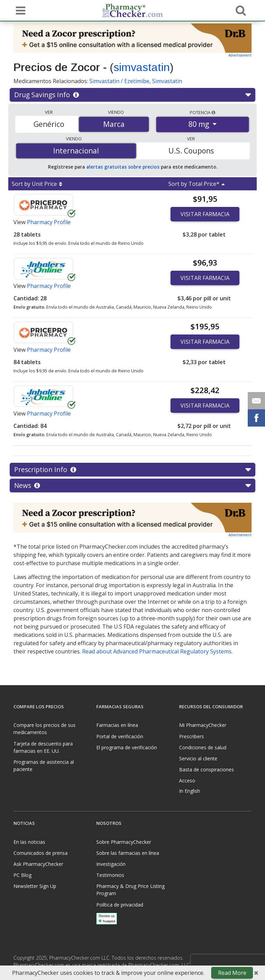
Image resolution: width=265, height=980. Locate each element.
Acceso (187, 781)
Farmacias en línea (117, 725)
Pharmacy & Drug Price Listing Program (130, 890)
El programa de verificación (127, 747)
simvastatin (142, 67)
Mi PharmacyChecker (203, 725)
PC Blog (22, 875)
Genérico (49, 124)
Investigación (111, 864)
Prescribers (192, 736)
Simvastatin (167, 81)
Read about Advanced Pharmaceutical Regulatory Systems (157, 651)
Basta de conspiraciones (207, 769)
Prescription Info (132, 470)
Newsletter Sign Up (35, 886)
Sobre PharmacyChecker (124, 842)
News (132, 486)
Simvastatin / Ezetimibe (119, 81)
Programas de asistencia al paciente (44, 766)
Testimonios (110, 875)
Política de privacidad (120, 905)
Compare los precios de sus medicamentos (45, 729)
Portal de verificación (120, 736)
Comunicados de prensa (41, 853)
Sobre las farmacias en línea (128, 853)
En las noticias (29, 842)
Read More (232, 973)
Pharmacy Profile (49, 222)
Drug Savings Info (132, 95)
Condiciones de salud (203, 747)
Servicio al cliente (198, 758)
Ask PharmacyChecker (38, 864)
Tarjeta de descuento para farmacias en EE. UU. (43, 747)
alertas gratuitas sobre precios (123, 167)
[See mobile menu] (19, 10)
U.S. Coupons (191, 151)
